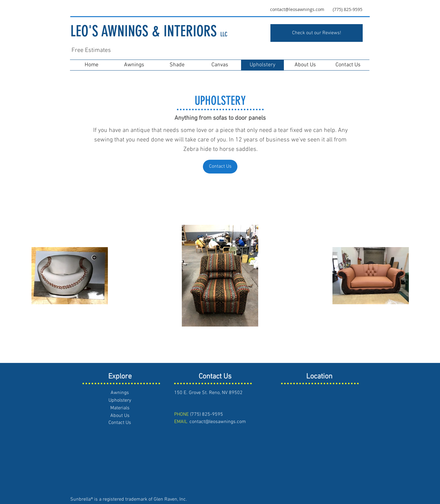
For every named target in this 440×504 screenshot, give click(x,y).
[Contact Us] (220, 167)
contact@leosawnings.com (297, 9)
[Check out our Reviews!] (317, 33)
